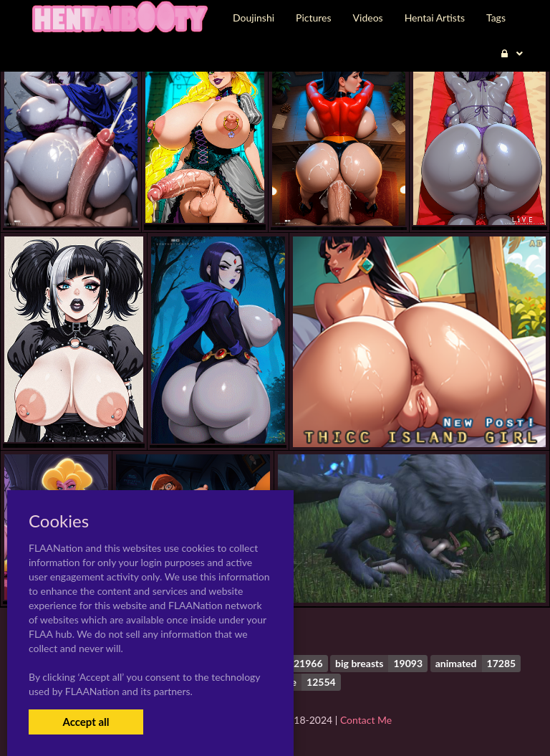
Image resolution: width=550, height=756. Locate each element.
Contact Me (366, 720)
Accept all (86, 722)
